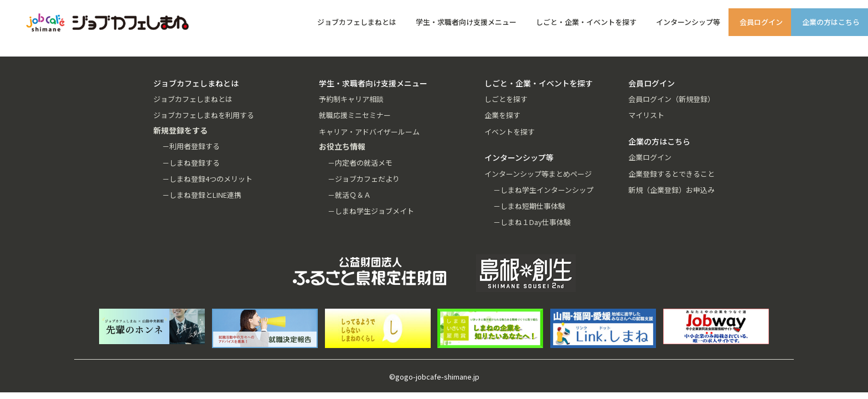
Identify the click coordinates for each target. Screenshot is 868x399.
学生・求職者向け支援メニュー (466, 22)
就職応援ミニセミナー (355, 115)
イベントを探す (510, 132)
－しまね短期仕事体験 (529, 206)
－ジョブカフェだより (364, 179)
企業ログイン (650, 157)
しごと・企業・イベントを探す (586, 22)
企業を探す (502, 115)
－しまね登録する (191, 163)
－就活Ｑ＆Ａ (349, 195)
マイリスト (646, 115)
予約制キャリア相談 (351, 99)
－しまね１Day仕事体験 (532, 222)
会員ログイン (761, 22)
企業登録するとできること (671, 174)
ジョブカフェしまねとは (357, 22)
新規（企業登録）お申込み (671, 190)
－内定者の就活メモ (360, 163)
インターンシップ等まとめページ (538, 174)
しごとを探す (506, 99)
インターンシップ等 (688, 22)
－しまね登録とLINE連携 (202, 195)
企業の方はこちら (831, 22)
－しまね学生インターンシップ (543, 190)
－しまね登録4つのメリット (207, 179)
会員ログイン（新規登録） (671, 99)
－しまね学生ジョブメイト (371, 211)
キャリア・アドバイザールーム (369, 132)
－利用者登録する (191, 146)
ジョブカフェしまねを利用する (204, 115)
